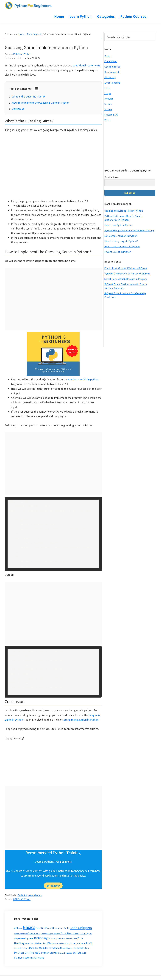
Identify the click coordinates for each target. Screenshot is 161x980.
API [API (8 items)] (16, 928)
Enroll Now (53, 886)
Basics (108, 56)
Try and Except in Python (118, 252)
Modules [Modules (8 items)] (34, 948)
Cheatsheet (111, 61)
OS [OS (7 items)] (67, 948)
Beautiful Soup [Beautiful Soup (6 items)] (44, 928)
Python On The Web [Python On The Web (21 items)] (27, 953)
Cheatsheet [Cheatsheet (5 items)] (58, 928)
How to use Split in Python (119, 225)
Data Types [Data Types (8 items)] (86, 933)
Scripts (108, 104)
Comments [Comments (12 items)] (34, 933)
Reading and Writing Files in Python (124, 211)
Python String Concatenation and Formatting (129, 230)
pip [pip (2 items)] (71, 948)
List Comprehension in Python (121, 236)
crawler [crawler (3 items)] (57, 934)
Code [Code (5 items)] (67, 928)
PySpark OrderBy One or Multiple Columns (127, 274)
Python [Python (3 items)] (86, 948)
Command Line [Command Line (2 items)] (20, 934)
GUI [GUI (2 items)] (79, 943)
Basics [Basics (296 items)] (29, 927)
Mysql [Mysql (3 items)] (63, 948)
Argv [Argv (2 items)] (20, 928)
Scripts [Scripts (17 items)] (77, 953)
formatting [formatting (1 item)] (57, 944)
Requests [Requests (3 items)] (68, 953)
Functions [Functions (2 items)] (65, 943)
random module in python (83, 379)
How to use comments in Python (122, 246)
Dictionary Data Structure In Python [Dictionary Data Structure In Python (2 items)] (62, 938)
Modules (109, 99)
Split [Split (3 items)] (84, 953)
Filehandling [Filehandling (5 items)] (41, 943)
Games (38, 895)
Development (112, 72)
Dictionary (110, 77)
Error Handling (112, 83)
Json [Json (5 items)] (83, 943)
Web (107, 120)
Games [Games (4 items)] (73, 943)
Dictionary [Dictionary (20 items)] (41, 938)
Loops (108, 93)
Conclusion (18, 109)
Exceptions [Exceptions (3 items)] (30, 943)
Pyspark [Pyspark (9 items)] (77, 948)
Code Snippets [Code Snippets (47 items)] (81, 928)
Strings (108, 109)
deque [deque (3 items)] (17, 938)
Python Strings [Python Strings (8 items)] (49, 953)
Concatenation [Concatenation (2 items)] (47, 934)
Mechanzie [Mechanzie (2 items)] (24, 948)
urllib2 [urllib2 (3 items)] (41, 958)
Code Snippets (25, 895)
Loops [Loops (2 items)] (17, 948)
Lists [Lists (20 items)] (89, 943)
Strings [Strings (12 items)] (18, 958)
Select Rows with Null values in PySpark (126, 279)
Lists (107, 88)
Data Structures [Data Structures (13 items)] (70, 933)
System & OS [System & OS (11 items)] (30, 958)
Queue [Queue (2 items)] (61, 953)
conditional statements (86, 65)
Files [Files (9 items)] (50, 943)
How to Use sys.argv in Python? (121, 241)
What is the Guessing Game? (28, 96)
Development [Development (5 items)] (27, 938)
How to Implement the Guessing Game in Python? (41, 103)
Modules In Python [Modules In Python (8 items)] (49, 948)
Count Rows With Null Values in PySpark (126, 268)
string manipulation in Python (81, 720)
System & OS (111, 115)
